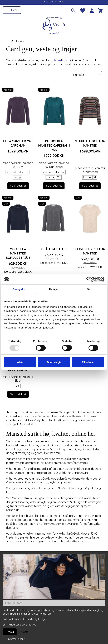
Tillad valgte (54, 362)
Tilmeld (10, 632)
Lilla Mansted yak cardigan (18, 143)
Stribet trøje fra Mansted (90, 143)
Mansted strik (63, 60)
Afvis (20, 362)
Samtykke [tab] (19, 289)
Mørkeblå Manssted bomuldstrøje (18, 253)
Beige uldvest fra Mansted (90, 251)
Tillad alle (88, 362)
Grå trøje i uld (54, 249)
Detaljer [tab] (54, 289)
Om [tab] (89, 289)
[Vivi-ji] (54, 25)
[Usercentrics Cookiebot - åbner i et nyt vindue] (89, 279)
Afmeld (24, 632)
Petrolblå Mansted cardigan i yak (54, 145)
